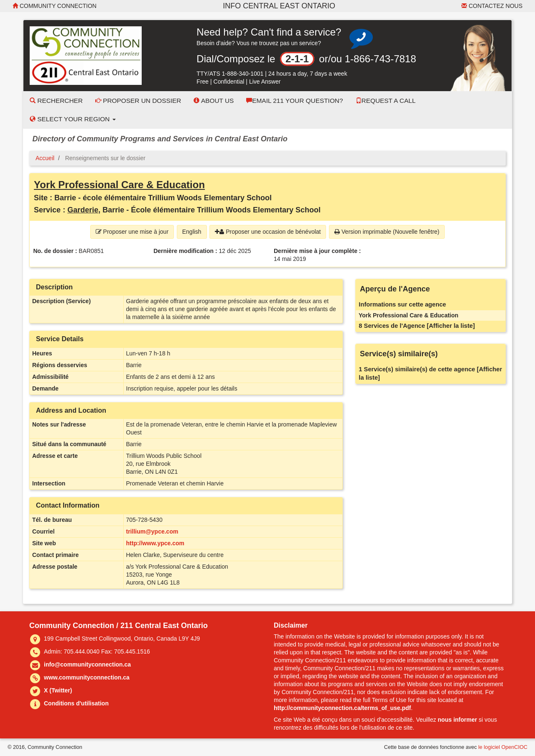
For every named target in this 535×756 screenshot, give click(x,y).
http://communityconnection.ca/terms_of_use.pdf (342, 708)
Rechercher (56, 101)
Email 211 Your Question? (294, 101)
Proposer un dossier (138, 101)
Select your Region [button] (73, 119)
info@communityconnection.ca (87, 664)
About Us (214, 101)
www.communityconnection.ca (87, 677)
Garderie (83, 210)
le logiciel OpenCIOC (503, 747)
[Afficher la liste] (451, 326)
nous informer (457, 720)
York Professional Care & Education (119, 185)
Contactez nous (492, 6)
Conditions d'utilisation (76, 703)
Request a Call (386, 101)
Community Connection (55, 6)
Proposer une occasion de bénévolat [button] (268, 232)
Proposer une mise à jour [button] (132, 232)
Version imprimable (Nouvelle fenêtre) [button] (387, 232)
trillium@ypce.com (152, 531)
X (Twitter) (58, 690)
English (192, 232)
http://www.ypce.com (155, 543)
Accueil (45, 158)
